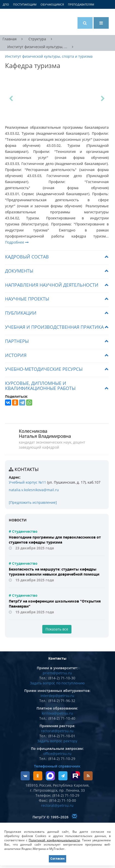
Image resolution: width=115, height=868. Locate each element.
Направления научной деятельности (52, 285)
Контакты (27, 469)
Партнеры (17, 341)
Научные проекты (27, 299)
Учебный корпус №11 (27, 482)
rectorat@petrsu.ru (57, 731)
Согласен (57, 859)
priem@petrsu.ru (57, 673)
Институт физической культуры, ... (37, 47)
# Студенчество (23, 531)
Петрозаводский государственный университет (24, 22)
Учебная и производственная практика (54, 327)
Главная (10, 39)
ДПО (6, 4)
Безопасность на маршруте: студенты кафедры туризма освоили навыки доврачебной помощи (54, 572)
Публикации (21, 313)
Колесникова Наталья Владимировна (45, 433)
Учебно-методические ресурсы (44, 369)
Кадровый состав (27, 257)
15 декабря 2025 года (35, 580)
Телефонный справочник (57, 766)
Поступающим (25, 4)
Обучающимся (52, 4)
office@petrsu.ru (57, 754)
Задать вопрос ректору (57, 741)
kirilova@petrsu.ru (57, 713)
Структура (37, 39)
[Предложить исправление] (33, 502)
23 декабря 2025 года (35, 548)
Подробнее (17, 242)
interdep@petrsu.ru (57, 696)
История (16, 355)
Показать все (57, 629)
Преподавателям (81, 4)
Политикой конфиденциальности (54, 840)
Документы (19, 271)
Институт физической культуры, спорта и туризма (49, 56)
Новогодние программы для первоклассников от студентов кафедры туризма (55, 540)
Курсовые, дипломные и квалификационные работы (40, 386)
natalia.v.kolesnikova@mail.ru (34, 490)
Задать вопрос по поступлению (57, 683)
